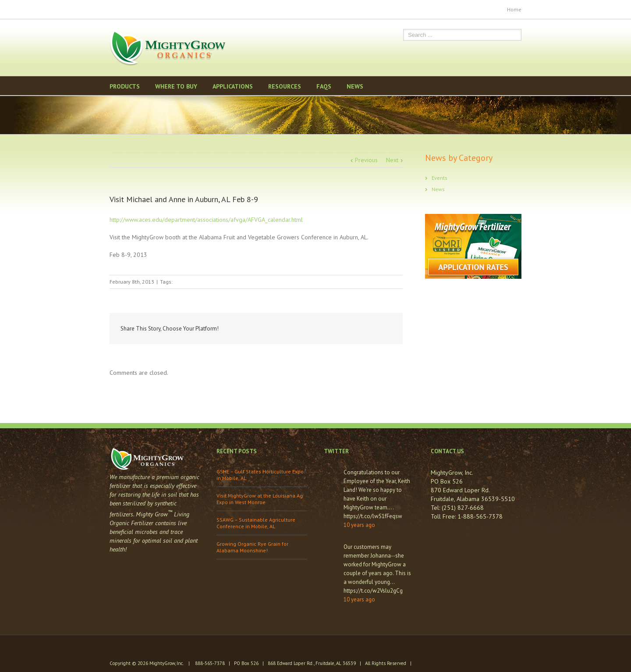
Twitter (125, 8)
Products (125, 86)
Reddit (364, 329)
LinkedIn (344, 328)
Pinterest (159, 9)
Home (514, 9)
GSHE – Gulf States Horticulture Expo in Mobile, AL (260, 475)
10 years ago (359, 525)
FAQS (324, 86)
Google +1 (385, 329)
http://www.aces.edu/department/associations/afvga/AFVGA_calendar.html (206, 220)
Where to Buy (176, 86)
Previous (366, 160)
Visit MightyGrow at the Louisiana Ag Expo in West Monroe (260, 499)
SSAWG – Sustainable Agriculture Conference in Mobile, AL (256, 523)
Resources (285, 86)
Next (392, 160)
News (355, 86)
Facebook (112, 9)
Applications (233, 86)
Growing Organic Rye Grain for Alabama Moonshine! (252, 547)
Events (440, 178)
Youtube (142, 10)
